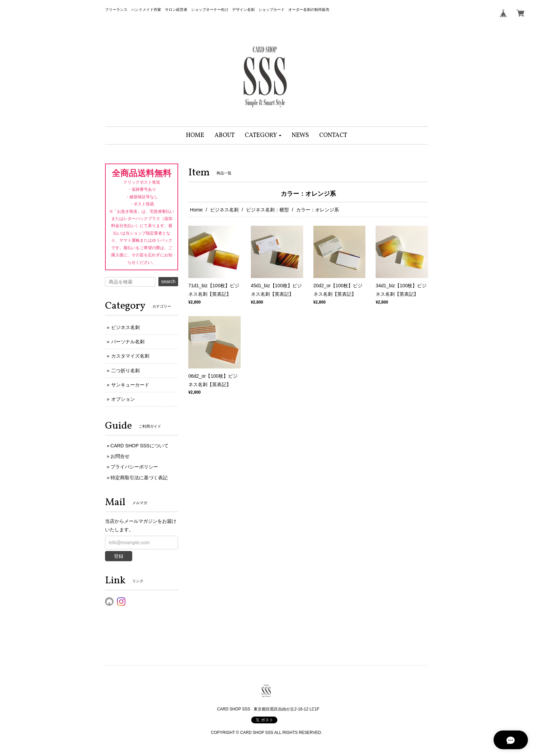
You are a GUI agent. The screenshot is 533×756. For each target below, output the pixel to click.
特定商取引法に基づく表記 (139, 478)
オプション (123, 399)
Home (196, 210)
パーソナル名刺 (128, 342)
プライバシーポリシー (134, 467)
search (168, 281)
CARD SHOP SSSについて (140, 446)
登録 (119, 556)
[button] (263, 135)
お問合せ (120, 456)
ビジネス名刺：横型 (268, 210)
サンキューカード (130, 385)
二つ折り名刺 (125, 371)
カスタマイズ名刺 (130, 356)
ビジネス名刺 (224, 210)
